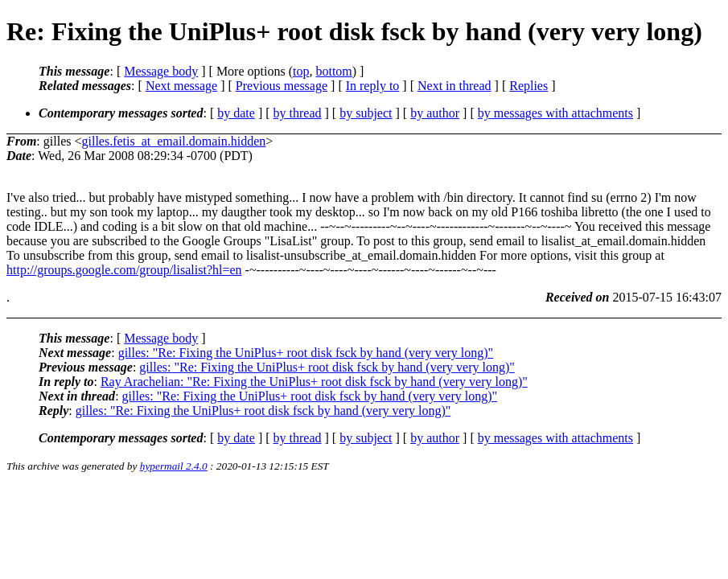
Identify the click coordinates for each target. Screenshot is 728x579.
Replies (529, 86)
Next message (181, 86)
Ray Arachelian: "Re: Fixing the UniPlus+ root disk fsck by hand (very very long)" (314, 382)
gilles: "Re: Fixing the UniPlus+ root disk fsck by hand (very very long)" (306, 353)
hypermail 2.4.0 (174, 466)
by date (236, 113)
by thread (298, 113)
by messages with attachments (555, 113)
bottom (333, 71)
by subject (366, 113)
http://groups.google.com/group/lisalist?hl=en (124, 270)
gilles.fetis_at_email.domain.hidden (173, 141)
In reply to (373, 86)
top (301, 71)
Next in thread (454, 86)
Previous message (282, 86)
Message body (161, 71)
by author (435, 113)
